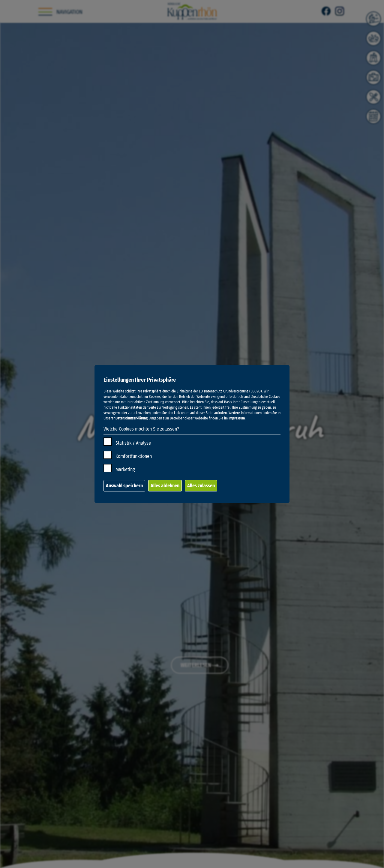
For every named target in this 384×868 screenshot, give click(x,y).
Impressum (237, 418)
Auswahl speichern (124, 486)
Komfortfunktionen (134, 456)
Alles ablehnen (165, 486)
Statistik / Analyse (133, 443)
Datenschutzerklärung (132, 418)
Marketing (125, 469)
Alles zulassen (201, 486)
